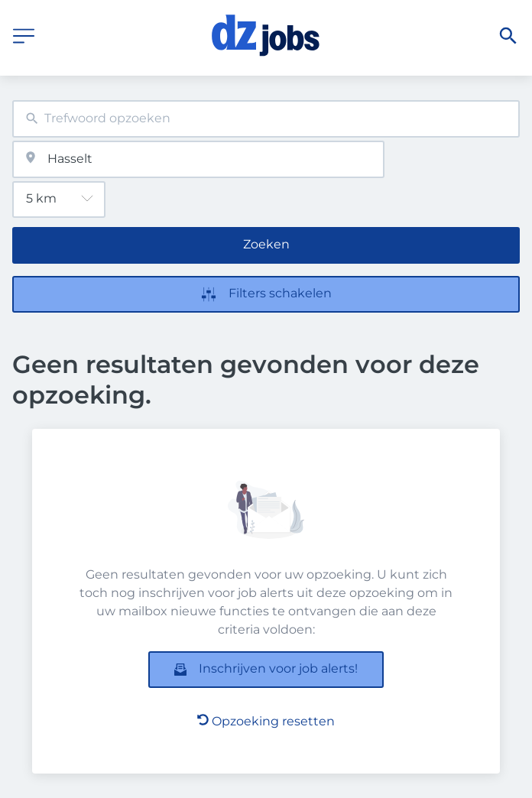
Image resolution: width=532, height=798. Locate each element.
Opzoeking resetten (266, 721)
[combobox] (266, 119)
